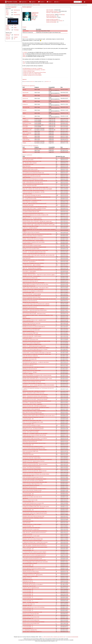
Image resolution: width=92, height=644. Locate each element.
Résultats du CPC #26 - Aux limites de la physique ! (33, 429)
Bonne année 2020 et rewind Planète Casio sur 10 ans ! (34, 443)
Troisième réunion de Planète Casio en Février (32, 440)
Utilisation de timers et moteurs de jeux (31, 571)
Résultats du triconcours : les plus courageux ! (32, 524)
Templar (24, 143)
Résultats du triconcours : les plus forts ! (31, 529)
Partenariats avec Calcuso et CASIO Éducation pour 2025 (35, 207)
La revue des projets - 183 (28, 424)
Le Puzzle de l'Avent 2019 (28, 455)
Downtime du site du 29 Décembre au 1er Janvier (33, 179)
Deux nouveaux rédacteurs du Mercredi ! (31, 485)
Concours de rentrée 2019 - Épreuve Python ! (32, 469)
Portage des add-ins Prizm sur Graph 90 (31, 232)
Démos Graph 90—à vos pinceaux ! (30, 202)
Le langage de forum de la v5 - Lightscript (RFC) (33, 575)
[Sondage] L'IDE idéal (27, 606)
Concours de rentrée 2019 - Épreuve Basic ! (32, 458)
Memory (24, 89)
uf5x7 (24, 63)
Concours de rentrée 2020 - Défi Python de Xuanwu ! (34, 367)
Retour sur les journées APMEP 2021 (30, 333)
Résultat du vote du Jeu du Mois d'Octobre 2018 (33, 539)
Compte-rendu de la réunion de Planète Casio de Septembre (35, 395)
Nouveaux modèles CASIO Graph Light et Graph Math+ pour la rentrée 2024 (39, 255)
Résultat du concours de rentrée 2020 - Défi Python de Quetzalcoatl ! (37, 401)
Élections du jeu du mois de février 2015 (31, 617)
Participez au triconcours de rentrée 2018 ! (31, 528)
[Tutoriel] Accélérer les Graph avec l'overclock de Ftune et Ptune (36, 174)
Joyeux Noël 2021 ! (27, 318)
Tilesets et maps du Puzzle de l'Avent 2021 (32, 323)
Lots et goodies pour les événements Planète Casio (33, 173)
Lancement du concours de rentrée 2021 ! (31, 330)
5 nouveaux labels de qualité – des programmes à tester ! (35, 479)
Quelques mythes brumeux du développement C (33, 599)
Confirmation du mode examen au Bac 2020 (32, 421)
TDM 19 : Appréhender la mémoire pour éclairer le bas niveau (35, 398)
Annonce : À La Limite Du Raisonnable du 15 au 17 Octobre (35, 349)
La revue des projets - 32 (28, 619)
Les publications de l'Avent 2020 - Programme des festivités (35, 399)
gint (24, 54)
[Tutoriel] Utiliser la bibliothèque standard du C (32, 632)
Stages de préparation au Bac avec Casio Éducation (33, 283)
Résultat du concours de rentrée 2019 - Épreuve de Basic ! (35, 450)
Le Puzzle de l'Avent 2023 (28, 257)
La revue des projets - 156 (28, 494)
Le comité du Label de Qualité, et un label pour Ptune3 (34, 383)
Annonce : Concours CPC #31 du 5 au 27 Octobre (33, 239)
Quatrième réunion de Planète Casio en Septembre (33, 414)
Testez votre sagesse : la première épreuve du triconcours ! (35, 546)
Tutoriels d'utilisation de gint (29, 71)
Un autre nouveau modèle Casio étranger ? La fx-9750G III (35, 438)
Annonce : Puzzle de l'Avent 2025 (30, 186)
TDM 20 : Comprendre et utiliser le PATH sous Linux (33, 393)
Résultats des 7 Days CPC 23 (29, 583)
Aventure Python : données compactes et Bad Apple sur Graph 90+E (37, 353)
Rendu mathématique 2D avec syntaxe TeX (32, 505)
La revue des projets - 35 (28, 615)
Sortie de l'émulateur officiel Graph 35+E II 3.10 (32, 484)
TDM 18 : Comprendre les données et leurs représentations (35, 396)
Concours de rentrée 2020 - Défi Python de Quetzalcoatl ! (35, 406)
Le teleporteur (26, 120)
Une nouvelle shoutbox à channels (30, 563)
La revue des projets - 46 (28, 609)
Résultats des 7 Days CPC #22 (29, 586)
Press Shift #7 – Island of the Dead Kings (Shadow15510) (35, 310)
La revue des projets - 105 (28, 565)
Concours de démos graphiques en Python (31, 425)
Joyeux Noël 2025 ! (27, 177)
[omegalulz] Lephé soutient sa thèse (30, 169)
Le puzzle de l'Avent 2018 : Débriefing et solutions (33, 518)
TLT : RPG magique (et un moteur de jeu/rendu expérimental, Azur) (37, 197)
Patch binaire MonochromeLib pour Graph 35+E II (33, 213)
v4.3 (21, 637)
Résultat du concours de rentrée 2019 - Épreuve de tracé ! (35, 471)
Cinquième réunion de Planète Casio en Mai (32, 382)
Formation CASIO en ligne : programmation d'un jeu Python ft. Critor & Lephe (39, 225)
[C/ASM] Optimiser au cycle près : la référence (33, 68)
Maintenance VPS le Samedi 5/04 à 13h (31, 171)
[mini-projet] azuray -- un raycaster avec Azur (32, 200)
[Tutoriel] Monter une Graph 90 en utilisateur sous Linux (34, 554)
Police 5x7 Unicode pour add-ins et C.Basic (32, 297)
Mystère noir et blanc (27, 123)
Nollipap (24, 149)
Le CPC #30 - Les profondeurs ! (29, 262)
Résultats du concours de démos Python (31, 249)
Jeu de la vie (25, 98)
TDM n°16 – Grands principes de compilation (32, 268)
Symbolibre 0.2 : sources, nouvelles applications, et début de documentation (38, 385)
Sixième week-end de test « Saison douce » (32, 280)
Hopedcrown (16, 35)
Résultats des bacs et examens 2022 (30, 302)
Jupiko (15, 25)
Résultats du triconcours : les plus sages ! (31, 536)
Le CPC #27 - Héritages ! (28, 374)
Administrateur (26, 31)
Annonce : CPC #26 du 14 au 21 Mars (31, 432)
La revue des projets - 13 (28, 625)
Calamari (16, 37)
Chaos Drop (25, 138)
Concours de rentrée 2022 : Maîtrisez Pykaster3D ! (33, 289)
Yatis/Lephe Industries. (27, 194)
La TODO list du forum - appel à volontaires (32, 265)
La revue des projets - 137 (28, 502)
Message (34, 20)
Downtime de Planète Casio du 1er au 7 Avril (32, 161)
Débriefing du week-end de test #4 (30, 307)
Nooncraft (25, 136)
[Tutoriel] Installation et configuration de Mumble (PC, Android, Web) (37, 354)
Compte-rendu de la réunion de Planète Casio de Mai (34, 380)
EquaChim (8, 39)
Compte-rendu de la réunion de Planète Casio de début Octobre (36, 474)
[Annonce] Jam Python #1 (28, 366)
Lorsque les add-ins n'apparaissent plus (31, 588)
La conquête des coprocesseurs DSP (30, 340)
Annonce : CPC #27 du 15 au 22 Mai (30, 377)
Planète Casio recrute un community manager (32, 541)
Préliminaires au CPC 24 (28, 581)
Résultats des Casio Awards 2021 (30, 359)
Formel (24, 118)
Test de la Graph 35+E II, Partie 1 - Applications (32, 404)
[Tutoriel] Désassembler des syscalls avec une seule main (35, 511)
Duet (24, 150)
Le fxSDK (25, 52)
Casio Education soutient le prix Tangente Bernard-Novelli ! (35, 513)
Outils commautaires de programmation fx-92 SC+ (33, 477)
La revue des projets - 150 (28, 510)
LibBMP (24, 101)
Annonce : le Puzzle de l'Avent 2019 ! (30, 463)
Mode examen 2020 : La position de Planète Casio (33, 427)
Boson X (24, 152)
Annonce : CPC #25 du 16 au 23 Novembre (32, 468)
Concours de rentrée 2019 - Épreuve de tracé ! (32, 472)
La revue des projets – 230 (28, 292)
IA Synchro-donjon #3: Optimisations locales (32, 328)
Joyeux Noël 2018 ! (27, 523)
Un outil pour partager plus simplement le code (32, 612)
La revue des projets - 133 (28, 526)
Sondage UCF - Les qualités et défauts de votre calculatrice (35, 433)
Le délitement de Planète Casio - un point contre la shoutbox (35, 542)
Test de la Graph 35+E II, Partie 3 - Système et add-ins (34, 411)
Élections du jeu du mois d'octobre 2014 (31, 623)
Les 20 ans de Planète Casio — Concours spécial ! (33, 241)
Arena (24, 116)
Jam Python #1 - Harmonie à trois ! (30, 364)
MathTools (8, 30)
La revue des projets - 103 (28, 570)
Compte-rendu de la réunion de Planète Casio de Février (34, 435)
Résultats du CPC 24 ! (27, 578)
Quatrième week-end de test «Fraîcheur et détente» (33, 309)
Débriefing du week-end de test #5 (30, 301)
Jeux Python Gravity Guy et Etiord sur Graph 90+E (33, 267)
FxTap (7, 15)
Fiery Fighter (25, 125)
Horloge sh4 (25, 104)
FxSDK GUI (8, 25)
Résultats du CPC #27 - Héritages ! (30, 372)
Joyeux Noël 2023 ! (27, 258)
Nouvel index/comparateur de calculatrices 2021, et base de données (37, 375)
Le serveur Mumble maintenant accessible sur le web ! (34, 448)
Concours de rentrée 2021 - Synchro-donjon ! (32, 336)
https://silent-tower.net (56, 13)
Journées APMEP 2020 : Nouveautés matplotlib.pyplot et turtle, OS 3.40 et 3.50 (39, 299)
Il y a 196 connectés (46, 637)
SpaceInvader (26, 93)
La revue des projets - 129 (28, 537)
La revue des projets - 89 (28, 591)
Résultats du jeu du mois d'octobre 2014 (31, 620)
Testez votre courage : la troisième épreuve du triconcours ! (35, 531)
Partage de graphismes (27, 244)
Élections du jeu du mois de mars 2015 (31, 614)
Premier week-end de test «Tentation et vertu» (32, 490)
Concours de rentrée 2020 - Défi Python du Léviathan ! (34, 391)
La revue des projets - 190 (28, 419)
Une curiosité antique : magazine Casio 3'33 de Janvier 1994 (35, 187)
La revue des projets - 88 (28, 593)
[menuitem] (23, 2)
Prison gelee (25, 127)
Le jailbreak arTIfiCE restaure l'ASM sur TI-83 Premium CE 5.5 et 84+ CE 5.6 (39, 416)
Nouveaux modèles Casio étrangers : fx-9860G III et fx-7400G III (36, 348)
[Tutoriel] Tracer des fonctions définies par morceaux (33, 622)
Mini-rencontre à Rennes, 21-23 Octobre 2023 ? (33, 270)
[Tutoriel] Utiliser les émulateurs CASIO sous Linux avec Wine (35, 284)
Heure (7, 10)
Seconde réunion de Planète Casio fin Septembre (33, 481)
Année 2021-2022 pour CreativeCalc (30, 356)
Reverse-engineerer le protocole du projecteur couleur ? (34, 568)
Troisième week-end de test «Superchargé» (32, 370)
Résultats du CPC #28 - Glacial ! (29, 325)
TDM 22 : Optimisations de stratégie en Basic (32, 344)
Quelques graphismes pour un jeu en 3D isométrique (34, 607)
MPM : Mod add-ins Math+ (28, 160)
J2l (14, 39)
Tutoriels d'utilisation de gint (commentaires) (32, 210)
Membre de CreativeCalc (28, 32)
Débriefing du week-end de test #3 (30, 369)
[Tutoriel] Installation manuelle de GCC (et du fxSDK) (34, 242)
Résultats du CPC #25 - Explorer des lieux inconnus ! (34, 461)
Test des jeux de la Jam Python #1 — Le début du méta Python (36, 362)
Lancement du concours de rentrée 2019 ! (31, 456)
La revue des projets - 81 (28, 596)
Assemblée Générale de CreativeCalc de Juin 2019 (33, 508)
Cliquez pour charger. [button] (36, 5)
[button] (23, 2)
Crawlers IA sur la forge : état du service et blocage (33, 191)
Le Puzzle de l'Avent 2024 (28, 205)
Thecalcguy (16, 30)
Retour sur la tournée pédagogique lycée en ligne (33, 422)
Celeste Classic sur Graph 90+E (29, 237)
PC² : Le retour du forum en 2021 (30, 199)
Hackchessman (17, 10)
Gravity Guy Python (27, 141)
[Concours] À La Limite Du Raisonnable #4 (31, 343)
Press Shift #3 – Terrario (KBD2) (29, 271)
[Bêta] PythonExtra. (27, 166)
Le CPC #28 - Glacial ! (27, 338)
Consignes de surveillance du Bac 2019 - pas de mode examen (36, 507)
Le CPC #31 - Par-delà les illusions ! (30, 228)
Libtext (24, 95)
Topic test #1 (25, 498)
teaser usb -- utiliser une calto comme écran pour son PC (34, 203)
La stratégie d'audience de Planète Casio (31, 357)
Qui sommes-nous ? (62, 637)
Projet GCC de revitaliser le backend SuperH (32, 245)
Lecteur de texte (26, 140)
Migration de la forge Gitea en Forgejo (31, 226)
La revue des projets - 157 (28, 495)
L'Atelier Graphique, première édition (30, 576)
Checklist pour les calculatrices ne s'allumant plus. (33, 291)
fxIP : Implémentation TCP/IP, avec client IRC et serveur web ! (35, 250)
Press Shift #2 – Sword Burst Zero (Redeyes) (32, 403)
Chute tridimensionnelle (28, 128)
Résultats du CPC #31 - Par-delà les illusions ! (32, 218)
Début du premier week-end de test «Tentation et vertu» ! (34, 489)
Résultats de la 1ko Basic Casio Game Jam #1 (32, 497)
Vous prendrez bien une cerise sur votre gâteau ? (33, 584)
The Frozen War (26, 107)
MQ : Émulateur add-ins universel (30, 163)
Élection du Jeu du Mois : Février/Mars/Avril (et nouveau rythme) (36, 306)
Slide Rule (8, 37)
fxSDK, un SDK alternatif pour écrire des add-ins (33, 182)
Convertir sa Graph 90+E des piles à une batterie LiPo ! (34, 254)
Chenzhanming (17, 15)
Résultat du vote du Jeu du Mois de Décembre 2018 (33, 516)
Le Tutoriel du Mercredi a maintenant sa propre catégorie (34, 552)
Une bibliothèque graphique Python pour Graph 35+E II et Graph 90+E (37, 459)
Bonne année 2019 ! (27, 520)
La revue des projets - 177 (28, 445)
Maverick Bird (25, 135)
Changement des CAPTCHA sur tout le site (32, 176)
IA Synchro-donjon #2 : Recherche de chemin (32, 351)
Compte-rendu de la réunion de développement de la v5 (34, 555)
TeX (24, 62)
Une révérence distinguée (28, 567)
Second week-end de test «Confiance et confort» (33, 446)
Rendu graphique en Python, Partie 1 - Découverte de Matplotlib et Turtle (38, 315)
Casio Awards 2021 (27, 361)
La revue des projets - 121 (28, 550)
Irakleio (15, 12)
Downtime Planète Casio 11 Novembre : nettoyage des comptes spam (37, 221)
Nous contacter (54, 637)
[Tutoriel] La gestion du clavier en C (30, 387)
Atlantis (24, 113)
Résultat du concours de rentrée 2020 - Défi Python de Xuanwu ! (36, 407)
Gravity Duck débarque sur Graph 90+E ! (31, 573)
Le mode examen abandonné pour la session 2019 (33, 503)
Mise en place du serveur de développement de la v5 (34, 557)
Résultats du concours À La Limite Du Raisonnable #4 (34, 327)
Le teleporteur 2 (26, 122)
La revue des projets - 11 (28, 627)
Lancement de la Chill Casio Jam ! (30, 312)
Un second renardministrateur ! (29, 273)
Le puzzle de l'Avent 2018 (28, 521)
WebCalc (25, 110)
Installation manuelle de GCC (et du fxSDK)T (32, 75)
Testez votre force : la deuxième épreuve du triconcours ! (34, 532)
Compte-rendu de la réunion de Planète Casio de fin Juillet (35, 482)
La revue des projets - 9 (28, 628)
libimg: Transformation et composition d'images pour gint (34, 247)
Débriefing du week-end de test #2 (30, 442)
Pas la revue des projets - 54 (29, 604)
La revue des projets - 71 (28, 601)
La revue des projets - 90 (28, 589)
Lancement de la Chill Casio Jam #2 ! (30, 281)
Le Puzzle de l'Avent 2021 (28, 322)
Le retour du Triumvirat (27, 534)
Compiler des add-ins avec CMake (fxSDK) (32, 74)
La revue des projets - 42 (28, 610)
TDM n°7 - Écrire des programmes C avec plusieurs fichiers (35, 547)
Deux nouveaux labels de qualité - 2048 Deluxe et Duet (34, 314)
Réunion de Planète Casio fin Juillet (30, 500)
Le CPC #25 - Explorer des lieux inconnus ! (32, 466)
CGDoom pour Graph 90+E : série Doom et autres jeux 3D (35, 181)
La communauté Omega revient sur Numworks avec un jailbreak (36, 304)
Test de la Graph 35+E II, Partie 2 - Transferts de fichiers (34, 208)
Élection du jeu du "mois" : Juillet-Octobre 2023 (32, 220)
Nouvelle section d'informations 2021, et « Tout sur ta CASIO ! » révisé (37, 379)
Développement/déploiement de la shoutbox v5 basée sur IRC (36, 215)
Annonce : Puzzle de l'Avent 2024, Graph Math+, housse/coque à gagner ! (38, 223)
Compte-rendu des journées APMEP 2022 (31, 296)
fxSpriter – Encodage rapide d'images (30, 602)
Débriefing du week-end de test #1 (30, 487)
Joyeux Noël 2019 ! (27, 453)
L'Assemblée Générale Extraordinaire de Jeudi (32, 558)
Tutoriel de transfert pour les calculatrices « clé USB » (34, 70)
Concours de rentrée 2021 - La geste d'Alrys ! (32, 335)
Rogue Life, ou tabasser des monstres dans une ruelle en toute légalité (37, 189)
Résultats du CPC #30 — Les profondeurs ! (32, 276)
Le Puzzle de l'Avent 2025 (28, 165)
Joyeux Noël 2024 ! (27, 217)
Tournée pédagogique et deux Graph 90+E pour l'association (35, 562)
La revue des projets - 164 (28, 476)
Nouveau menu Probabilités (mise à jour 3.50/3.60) (33, 263)
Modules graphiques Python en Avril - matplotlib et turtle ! (34, 320)
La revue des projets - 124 (28, 549)
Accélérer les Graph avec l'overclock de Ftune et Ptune (34, 72)
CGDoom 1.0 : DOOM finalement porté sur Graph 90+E (34, 346)
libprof (24, 55)
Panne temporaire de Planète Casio (30, 278)
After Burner (25, 131)
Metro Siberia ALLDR (27, 130)
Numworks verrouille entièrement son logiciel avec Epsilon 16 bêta (36, 341)
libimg (24, 56)
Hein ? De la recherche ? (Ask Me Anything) (32, 294)
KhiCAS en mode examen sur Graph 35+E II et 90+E (34, 168)
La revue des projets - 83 (28, 594)
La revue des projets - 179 (28, 437)
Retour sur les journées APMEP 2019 (30, 451)
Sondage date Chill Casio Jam (29, 286)
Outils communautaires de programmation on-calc (33, 184)
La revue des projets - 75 (28, 597)
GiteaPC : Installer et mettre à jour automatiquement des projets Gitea (37, 234)
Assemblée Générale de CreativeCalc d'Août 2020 (33, 417)
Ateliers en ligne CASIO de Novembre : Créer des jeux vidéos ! (36, 288)
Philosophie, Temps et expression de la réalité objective (34, 544)
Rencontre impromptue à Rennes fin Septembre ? (33, 236)
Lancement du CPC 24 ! (28, 580)
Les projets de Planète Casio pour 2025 (31, 212)
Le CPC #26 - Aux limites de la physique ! (31, 430)
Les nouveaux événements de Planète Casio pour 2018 (34, 560)
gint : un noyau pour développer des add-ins (32, 195)
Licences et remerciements (72, 637)
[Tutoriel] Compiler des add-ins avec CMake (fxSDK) (33, 260)
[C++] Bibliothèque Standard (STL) (30, 630)
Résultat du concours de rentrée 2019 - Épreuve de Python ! (35, 464)
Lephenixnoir (35, 13)
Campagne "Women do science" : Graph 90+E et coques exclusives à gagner (39, 275)
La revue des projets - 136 (28, 515)
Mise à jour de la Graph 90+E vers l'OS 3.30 (32, 492)
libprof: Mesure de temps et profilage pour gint (32, 412)
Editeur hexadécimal (27, 133)
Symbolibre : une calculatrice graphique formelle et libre (34, 252)
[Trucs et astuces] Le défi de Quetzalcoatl (31, 409)
